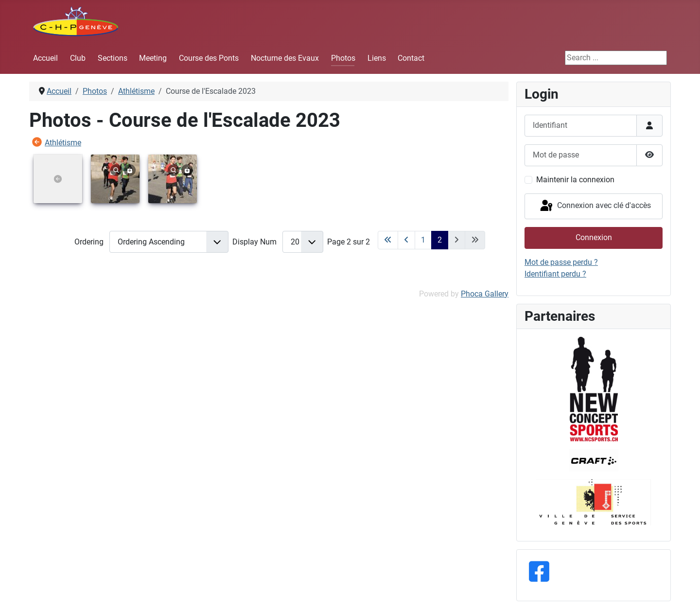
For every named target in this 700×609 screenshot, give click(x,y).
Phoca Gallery (485, 294)
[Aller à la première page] (388, 240)
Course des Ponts (209, 58)
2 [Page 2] (440, 240)
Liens (377, 58)
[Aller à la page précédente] (406, 240)
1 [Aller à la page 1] (423, 240)
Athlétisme (63, 143)
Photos (343, 58)
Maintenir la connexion (575, 180)
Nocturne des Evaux (285, 58)
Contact (411, 58)
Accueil (45, 58)
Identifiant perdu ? (555, 274)
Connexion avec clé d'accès (595, 206)
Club (78, 58)
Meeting (153, 58)
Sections (113, 58)
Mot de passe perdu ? (561, 262)
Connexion (594, 237)
